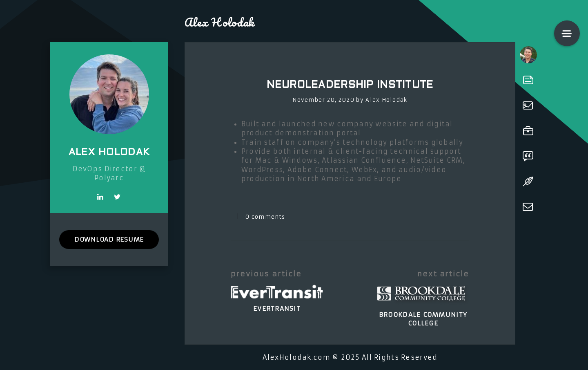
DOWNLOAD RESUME (109, 239)
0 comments (265, 217)
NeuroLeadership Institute (350, 85)
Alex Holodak (386, 100)
